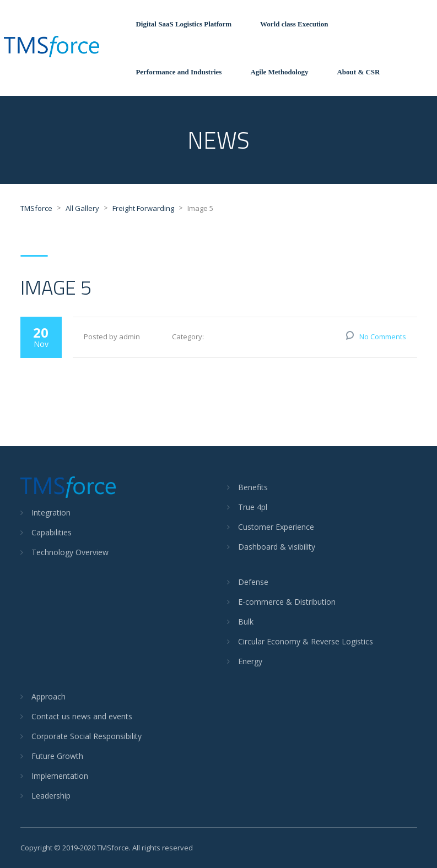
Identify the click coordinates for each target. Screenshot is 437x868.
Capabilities (52, 532)
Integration (51, 512)
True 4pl (253, 507)
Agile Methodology (279, 72)
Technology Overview (70, 552)
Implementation (60, 776)
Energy (250, 661)
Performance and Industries (179, 72)
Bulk (246, 622)
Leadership (51, 796)
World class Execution (294, 24)
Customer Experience (276, 527)
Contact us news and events (82, 716)
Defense (253, 582)
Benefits (253, 487)
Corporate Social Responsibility (87, 736)
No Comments (383, 337)
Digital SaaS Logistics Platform (184, 24)
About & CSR (358, 72)
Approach (48, 696)
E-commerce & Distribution (287, 602)
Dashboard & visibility (277, 547)
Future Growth (57, 756)
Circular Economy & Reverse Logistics (306, 641)
